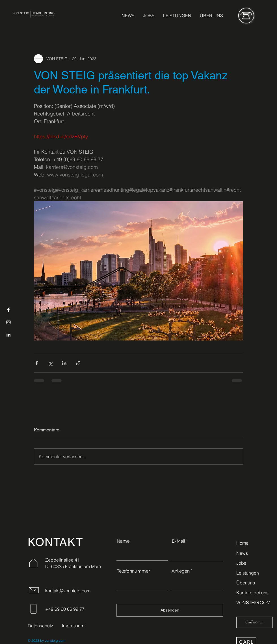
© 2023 (33, 640)
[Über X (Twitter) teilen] (50, 363)
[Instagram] (8, 322)
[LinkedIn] (8, 335)
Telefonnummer (133, 571)
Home (242, 543)
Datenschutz (40, 626)
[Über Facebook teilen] (37, 363)
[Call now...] (255, 622)
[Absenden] (170, 610)
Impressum (73, 626)
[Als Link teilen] (78, 363)
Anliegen (181, 571)
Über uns (246, 583)
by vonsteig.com (52, 640)
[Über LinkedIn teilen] (64, 363)
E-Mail (178, 541)
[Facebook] (8, 310)
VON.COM (253, 602)
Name (123, 541)
